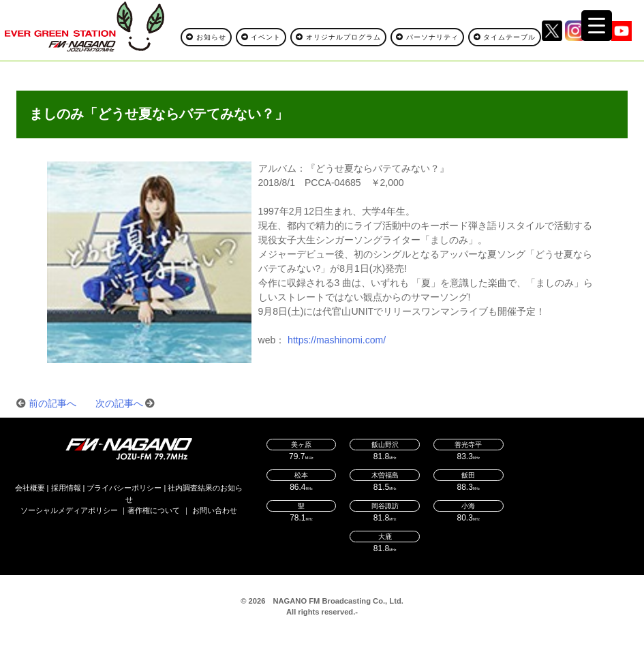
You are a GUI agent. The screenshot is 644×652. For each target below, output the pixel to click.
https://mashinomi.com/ (337, 340)
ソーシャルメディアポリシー (69, 510)
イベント (261, 37)
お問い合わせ (215, 510)
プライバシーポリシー (124, 488)
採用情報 (66, 488)
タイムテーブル (505, 37)
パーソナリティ (427, 37)
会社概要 (30, 488)
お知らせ (206, 37)
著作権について (154, 510)
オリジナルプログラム (338, 37)
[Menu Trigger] (597, 26)
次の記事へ (119, 403)
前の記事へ (52, 403)
